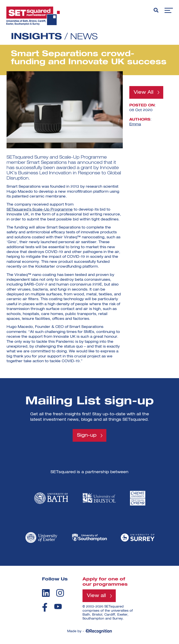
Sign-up (87, 435)
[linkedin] (46, 593)
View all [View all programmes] (96, 596)
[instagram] (60, 593)
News (84, 37)
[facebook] (45, 607)
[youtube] (58, 607)
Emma (135, 125)
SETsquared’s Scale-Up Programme (40, 210)
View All (144, 92)
